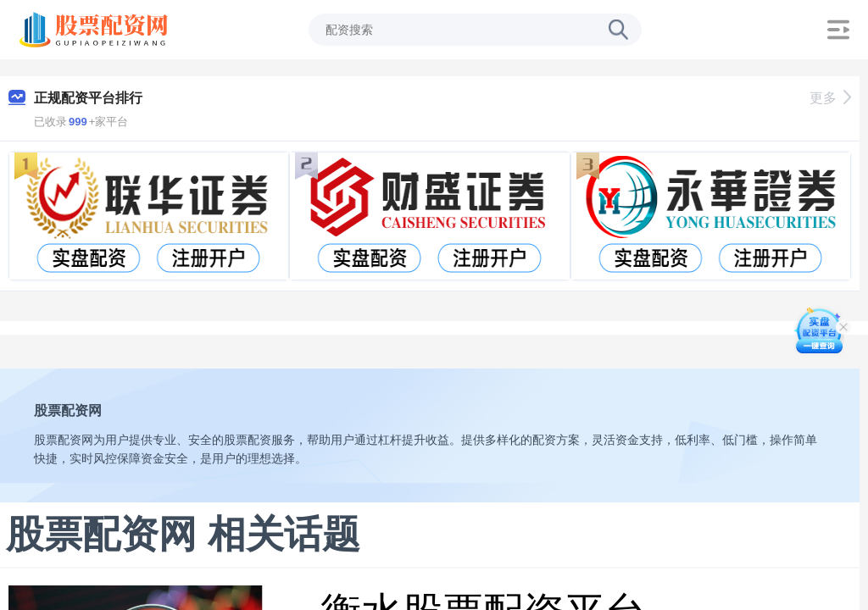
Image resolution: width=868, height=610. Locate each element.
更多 (830, 98)
